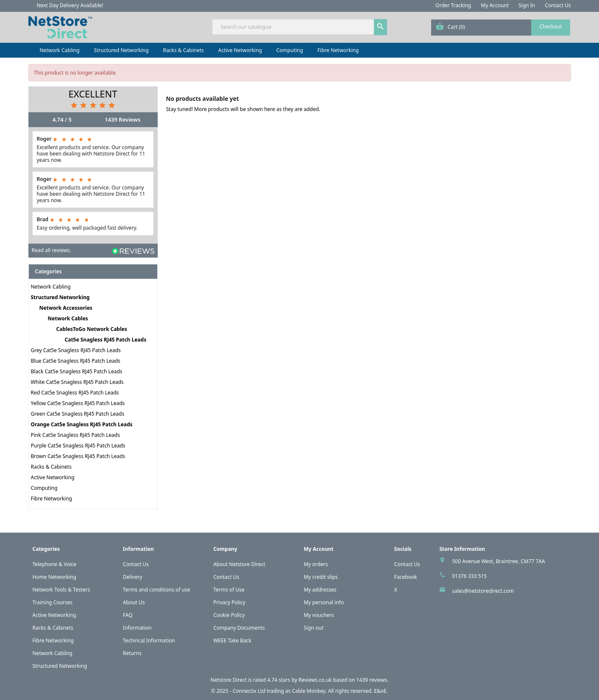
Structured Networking (121, 50)
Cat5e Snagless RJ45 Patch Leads (106, 340)
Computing (290, 50)
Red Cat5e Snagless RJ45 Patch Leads (75, 393)
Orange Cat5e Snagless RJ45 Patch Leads (82, 424)
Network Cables (68, 318)
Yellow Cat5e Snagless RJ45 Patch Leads (78, 403)
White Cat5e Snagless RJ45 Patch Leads (77, 382)
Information (137, 628)
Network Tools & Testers (61, 590)
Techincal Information (149, 640)
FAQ (128, 615)
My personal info (324, 602)
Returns (132, 653)
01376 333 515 (469, 576)
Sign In (527, 5)
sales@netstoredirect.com (483, 591)
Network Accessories (66, 308)
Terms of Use (229, 590)
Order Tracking (453, 5)
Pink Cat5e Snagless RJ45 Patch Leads (75, 435)
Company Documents (239, 628)
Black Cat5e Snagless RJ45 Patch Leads (77, 371)
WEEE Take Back (232, 640)
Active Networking (240, 50)
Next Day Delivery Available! (70, 5)
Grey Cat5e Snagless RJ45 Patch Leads (76, 350)
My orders (316, 564)
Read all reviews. (52, 250)
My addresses (320, 590)
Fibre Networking (338, 50)
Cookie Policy (229, 615)
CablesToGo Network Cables (92, 329)
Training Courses (53, 602)
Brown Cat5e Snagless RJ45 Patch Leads (78, 456)
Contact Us (558, 5)
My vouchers (319, 615)
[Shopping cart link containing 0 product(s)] (501, 28)
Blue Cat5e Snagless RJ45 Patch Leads (76, 361)
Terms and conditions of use (157, 590)
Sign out (313, 628)
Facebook (406, 577)
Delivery (133, 577)
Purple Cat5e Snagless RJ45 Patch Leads (78, 446)
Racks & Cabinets (184, 50)
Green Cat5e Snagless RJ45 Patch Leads (78, 414)
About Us (134, 602)
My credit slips (320, 577)
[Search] (299, 27)
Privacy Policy (229, 602)
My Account (495, 5)
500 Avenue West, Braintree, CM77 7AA (498, 561)
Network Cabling (60, 50)
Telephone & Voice (55, 564)
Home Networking (54, 577)
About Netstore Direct (239, 564)
